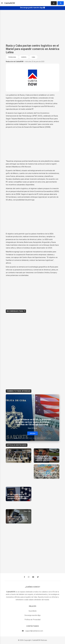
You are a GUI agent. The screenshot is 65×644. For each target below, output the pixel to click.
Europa (24, 57)
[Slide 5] (31, 438)
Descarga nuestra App (32, 615)
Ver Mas (32, 433)
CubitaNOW (10, 3)
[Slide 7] (38, 438)
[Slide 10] (49, 438)
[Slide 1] (16, 438)
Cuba (33, 57)
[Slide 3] (23, 438)
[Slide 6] (34, 438)
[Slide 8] (42, 438)
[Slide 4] (27, 438)
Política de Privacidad (32, 620)
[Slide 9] (46, 438)
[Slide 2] (19, 438)
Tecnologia (12, 57)
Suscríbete (33, 611)
